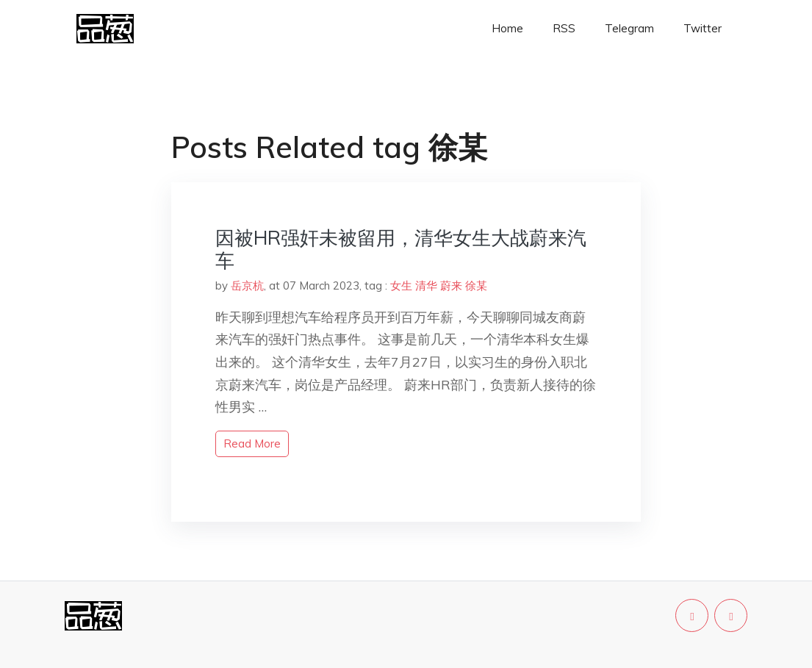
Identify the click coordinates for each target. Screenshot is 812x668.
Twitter (703, 28)
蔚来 (451, 285)
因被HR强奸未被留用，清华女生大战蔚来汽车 (401, 249)
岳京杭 (247, 285)
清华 (426, 285)
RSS (564, 28)
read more (252, 443)
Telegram (629, 28)
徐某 (476, 285)
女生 (401, 285)
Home (507, 28)
